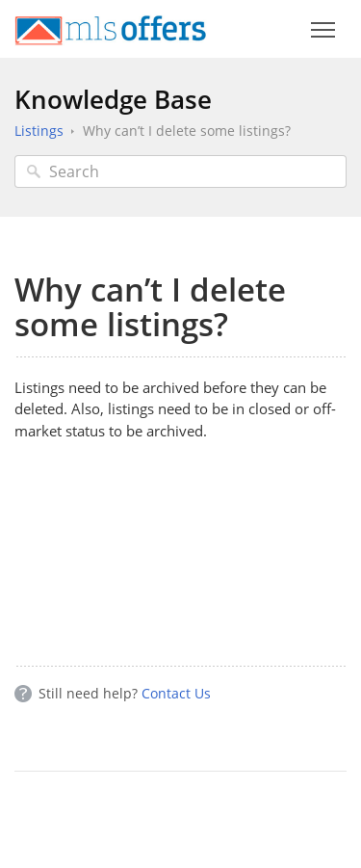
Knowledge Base (113, 99)
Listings (39, 131)
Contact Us (176, 693)
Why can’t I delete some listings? (187, 131)
